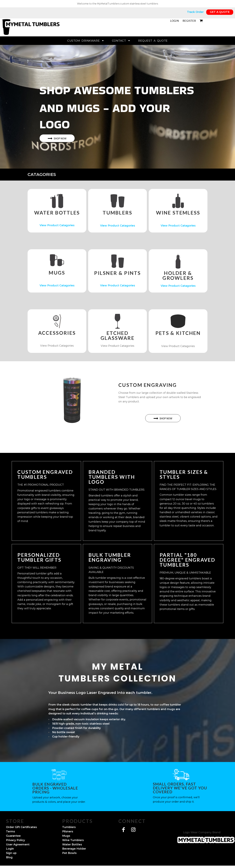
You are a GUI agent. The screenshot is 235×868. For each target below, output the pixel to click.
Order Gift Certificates (21, 827)
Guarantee (13, 836)
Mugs (66, 836)
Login (174, 21)
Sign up (11, 853)
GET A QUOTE (220, 12)
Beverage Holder (74, 849)
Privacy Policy (15, 840)
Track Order (196, 12)
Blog (9, 857)
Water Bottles (72, 844)
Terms (10, 831)
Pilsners (68, 831)
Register (189, 21)
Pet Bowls (69, 853)
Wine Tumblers (73, 840)
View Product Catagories (57, 225)
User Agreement (18, 844)
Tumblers (69, 827)
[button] (57, 201)
